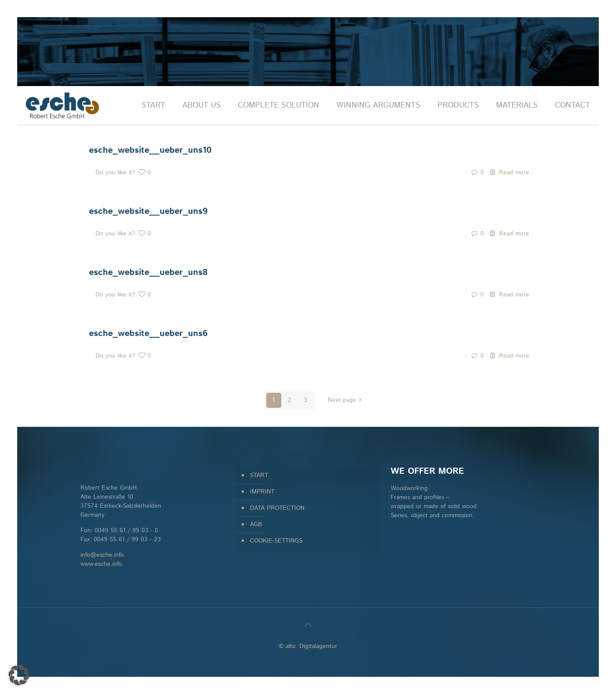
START (259, 475)
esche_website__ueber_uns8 (148, 273)
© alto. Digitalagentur (308, 646)
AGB (256, 524)
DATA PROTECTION (277, 508)
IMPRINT (262, 492)
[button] (19, 675)
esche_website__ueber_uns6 (148, 334)
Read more (514, 173)
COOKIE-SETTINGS (276, 541)
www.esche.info (101, 564)
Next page (346, 400)
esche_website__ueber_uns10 (150, 150)
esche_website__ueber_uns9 (148, 211)
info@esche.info (102, 555)
